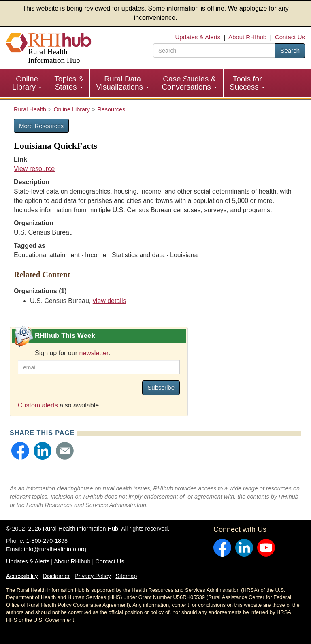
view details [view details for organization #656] (110, 301)
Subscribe (161, 387)
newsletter (94, 353)
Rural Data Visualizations (122, 83)
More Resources (41, 126)
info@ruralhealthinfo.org (55, 549)
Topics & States (69, 83)
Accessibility (22, 576)
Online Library (27, 83)
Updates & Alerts (198, 37)
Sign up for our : (73, 353)
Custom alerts (38, 405)
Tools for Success (247, 83)
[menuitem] (27, 83)
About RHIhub (247, 37)
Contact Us (290, 37)
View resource (34, 169)
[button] (20, 451)
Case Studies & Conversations (189, 83)
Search (290, 50)
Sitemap (126, 576)
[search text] (214, 50)
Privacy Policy (93, 576)
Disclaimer (56, 576)
